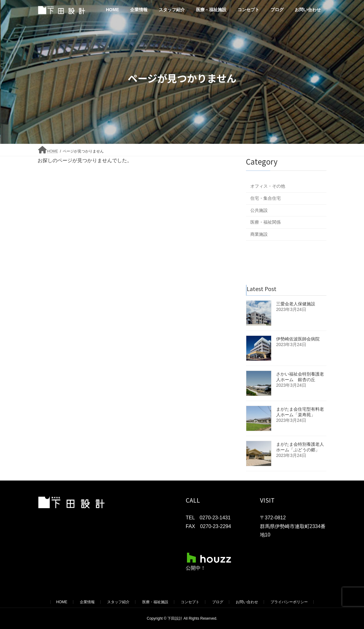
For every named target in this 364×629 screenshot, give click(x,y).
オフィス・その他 (268, 186)
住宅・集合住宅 (266, 198)
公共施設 (259, 210)
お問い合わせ (247, 602)
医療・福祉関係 (266, 222)
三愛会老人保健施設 (296, 304)
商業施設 (259, 234)
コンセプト (190, 602)
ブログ (218, 602)
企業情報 (87, 602)
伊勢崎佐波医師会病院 (298, 339)
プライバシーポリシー (289, 602)
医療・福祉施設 (155, 602)
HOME (62, 602)
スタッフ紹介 (118, 602)
